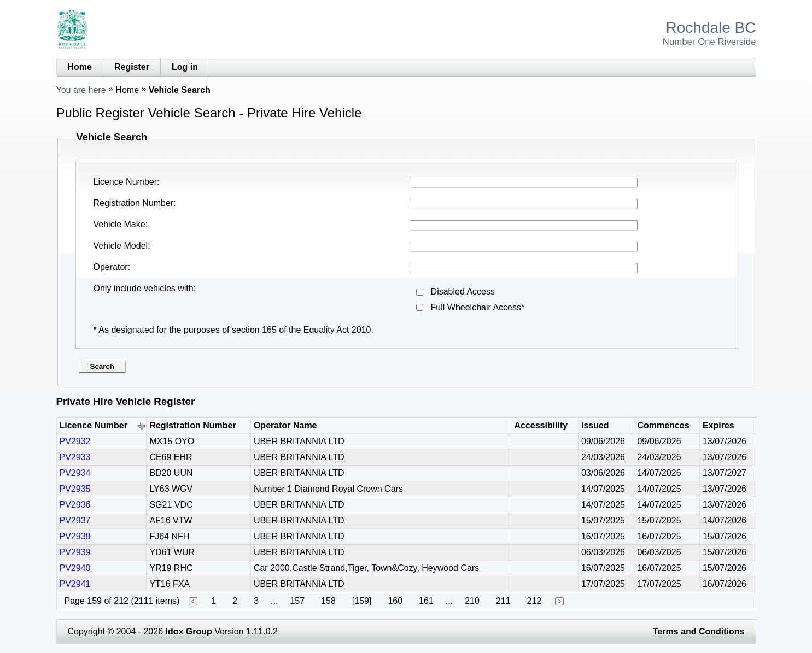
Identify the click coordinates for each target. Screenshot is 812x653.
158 (328, 601)
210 (472, 601)
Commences (663, 425)
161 (426, 601)
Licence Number (125, 182)
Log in (185, 67)
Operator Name (285, 425)
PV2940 (75, 568)
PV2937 (75, 520)
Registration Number (134, 203)
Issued (595, 425)
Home (80, 67)
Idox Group (189, 631)
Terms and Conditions (699, 631)
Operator (111, 267)
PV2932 (75, 441)
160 (395, 601)
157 (297, 601)
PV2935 (75, 489)
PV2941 (75, 584)
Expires (718, 425)
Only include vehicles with (144, 288)
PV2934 (75, 473)
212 (534, 601)
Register (132, 67)
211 (503, 601)
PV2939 (75, 552)
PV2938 (75, 536)
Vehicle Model (121, 246)
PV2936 (75, 505)
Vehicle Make (119, 224)
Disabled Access (463, 292)
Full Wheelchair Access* (478, 307)
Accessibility (541, 425)
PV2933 (75, 457)
